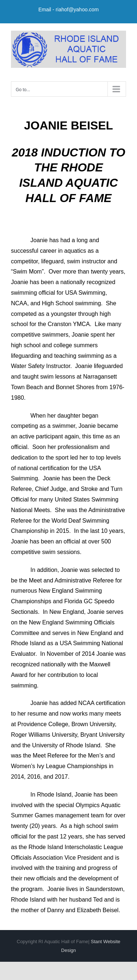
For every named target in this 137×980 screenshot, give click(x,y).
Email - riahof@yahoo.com (68, 9)
